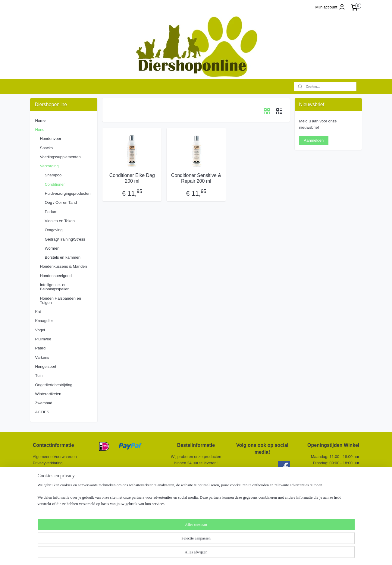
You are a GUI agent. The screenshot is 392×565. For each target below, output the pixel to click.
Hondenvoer (50, 139)
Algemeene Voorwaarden (55, 457)
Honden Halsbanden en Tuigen (60, 300)
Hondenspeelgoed (56, 276)
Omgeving (53, 230)
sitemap (179, 554)
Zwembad (44, 403)
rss (189, 554)
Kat (38, 312)
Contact (40, 475)
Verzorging (49, 166)
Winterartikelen (48, 394)
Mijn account (330, 7)
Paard (40, 348)
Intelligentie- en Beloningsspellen (55, 287)
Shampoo (53, 175)
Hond (40, 129)
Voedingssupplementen (60, 157)
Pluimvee (43, 339)
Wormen (52, 248)
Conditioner (55, 184)
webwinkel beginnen (209, 554)
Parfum (51, 212)
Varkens (42, 357)
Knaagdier (44, 321)
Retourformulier (46, 469)
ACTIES (42, 412)
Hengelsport (45, 366)
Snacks (46, 148)
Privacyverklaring (48, 463)
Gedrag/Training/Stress (65, 239)
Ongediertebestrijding (54, 385)
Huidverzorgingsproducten (67, 193)
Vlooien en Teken (60, 221)
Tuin (39, 376)
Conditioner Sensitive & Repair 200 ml (196, 178)
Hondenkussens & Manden (63, 266)
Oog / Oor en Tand (61, 202)
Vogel (40, 330)
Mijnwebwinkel (256, 554)
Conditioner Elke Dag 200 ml (132, 178)
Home (40, 120)
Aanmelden (314, 140)
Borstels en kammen (63, 257)
